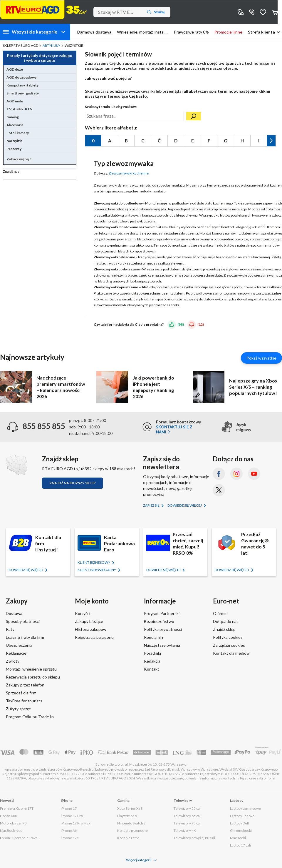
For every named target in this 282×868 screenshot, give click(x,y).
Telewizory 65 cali (188, 816)
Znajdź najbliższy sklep (73, 483)
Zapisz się (152, 505)
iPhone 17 (69, 808)
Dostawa (14, 613)
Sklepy (241, 12)
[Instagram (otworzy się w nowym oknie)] (236, 474)
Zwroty (13, 661)
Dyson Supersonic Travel (19, 838)
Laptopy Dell (239, 823)
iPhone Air (69, 830)
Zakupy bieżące (89, 621)
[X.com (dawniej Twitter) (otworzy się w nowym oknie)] (219, 490)
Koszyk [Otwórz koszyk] (276, 12)
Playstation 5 (127, 816)
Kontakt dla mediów (231, 653)
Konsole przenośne (132, 830)
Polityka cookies (228, 637)
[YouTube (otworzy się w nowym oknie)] (254, 474)
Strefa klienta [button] (261, 32)
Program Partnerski (162, 613)
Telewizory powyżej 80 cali (194, 838)
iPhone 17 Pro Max (75, 823)
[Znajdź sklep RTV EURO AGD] (17, 465)
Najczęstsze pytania (162, 645)
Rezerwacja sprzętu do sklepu (33, 677)
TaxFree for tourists (24, 701)
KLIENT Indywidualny (97, 570)
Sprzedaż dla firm (21, 693)
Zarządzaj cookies (229, 645)
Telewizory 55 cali (188, 808)
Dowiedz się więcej (185, 505)
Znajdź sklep (224, 629)
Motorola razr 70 (13, 823)
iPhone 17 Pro (72, 816)
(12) (201, 324)
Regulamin (153, 637)
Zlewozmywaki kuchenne (129, 173)
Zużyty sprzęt (18, 709)
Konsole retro (128, 838)
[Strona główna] (43, 10)
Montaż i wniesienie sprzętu (31, 669)
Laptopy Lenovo (242, 816)
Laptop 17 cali (240, 845)
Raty (10, 629)
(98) (181, 324)
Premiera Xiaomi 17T (17, 808)
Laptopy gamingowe (245, 808)
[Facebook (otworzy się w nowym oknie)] (219, 474)
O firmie (220, 613)
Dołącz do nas (226, 621)
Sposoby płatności (23, 621)
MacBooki (238, 838)
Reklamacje (16, 653)
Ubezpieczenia (19, 645)
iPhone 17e (70, 838)
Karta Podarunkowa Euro (119, 543)
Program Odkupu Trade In (30, 717)
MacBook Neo (11, 830)
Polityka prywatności (163, 629)
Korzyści (83, 613)
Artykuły (51, 45)
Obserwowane (263, 12)
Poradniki (152, 653)
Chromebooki (241, 830)
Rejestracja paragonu (94, 637)
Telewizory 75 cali (188, 823)
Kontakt (152, 669)
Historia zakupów (91, 629)
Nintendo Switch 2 (131, 823)
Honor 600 (9, 816)
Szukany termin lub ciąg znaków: (111, 107)
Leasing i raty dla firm (25, 637)
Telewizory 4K (185, 830)
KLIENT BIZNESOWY (94, 562)
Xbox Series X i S (130, 808)
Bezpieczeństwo (159, 621)
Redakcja (152, 661)
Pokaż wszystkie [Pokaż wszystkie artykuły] (261, 358)
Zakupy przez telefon (25, 685)
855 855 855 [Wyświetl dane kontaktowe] (252, 12)
